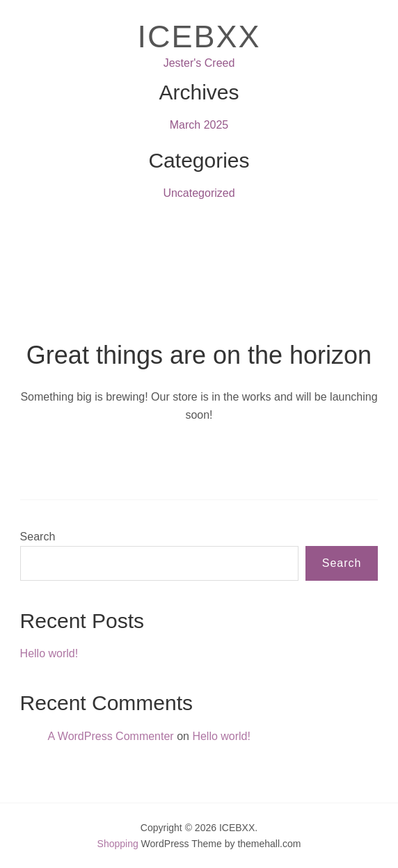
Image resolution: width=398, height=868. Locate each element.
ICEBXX (199, 37)
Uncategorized (199, 193)
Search (38, 537)
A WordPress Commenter (111, 736)
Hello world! (49, 653)
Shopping (118, 844)
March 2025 (199, 125)
